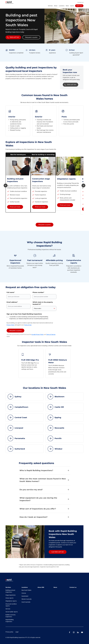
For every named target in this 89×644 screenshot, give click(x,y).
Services (8, 587)
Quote (72, 6)
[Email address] (19, 306)
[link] (9, 580)
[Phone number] (45, 297)
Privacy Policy (11, 325)
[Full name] (19, 297)
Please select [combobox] (38, 308)
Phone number (38, 292)
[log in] (79, 6)
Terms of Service (51, 334)
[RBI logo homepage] (11, 2)
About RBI (41, 587)
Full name (11, 292)
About (56, 6)
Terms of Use (28, 325)
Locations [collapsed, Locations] (62, 6)
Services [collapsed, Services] (50, 6)
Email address (12, 302)
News (67, 6)
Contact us (80, 2)
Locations (25, 587)
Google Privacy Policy (38, 334)
